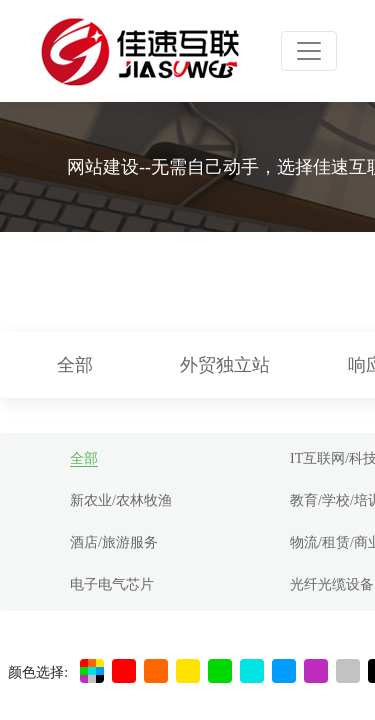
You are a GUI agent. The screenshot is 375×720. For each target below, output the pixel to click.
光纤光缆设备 (332, 584)
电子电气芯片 (112, 584)
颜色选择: (38, 672)
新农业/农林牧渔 (121, 500)
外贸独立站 (225, 365)
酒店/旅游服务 (114, 542)
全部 (75, 365)
